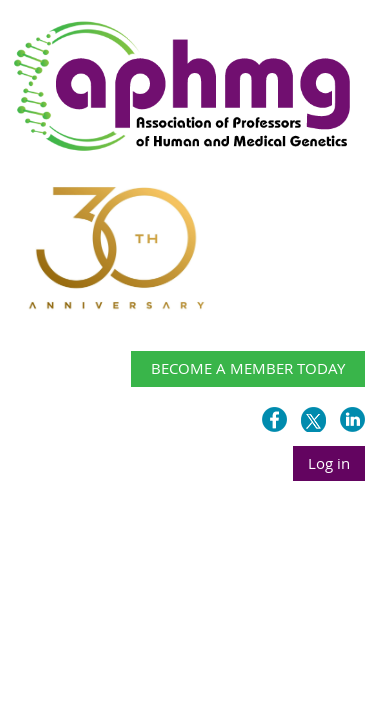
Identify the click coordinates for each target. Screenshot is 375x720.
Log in (329, 463)
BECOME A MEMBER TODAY (248, 368)
